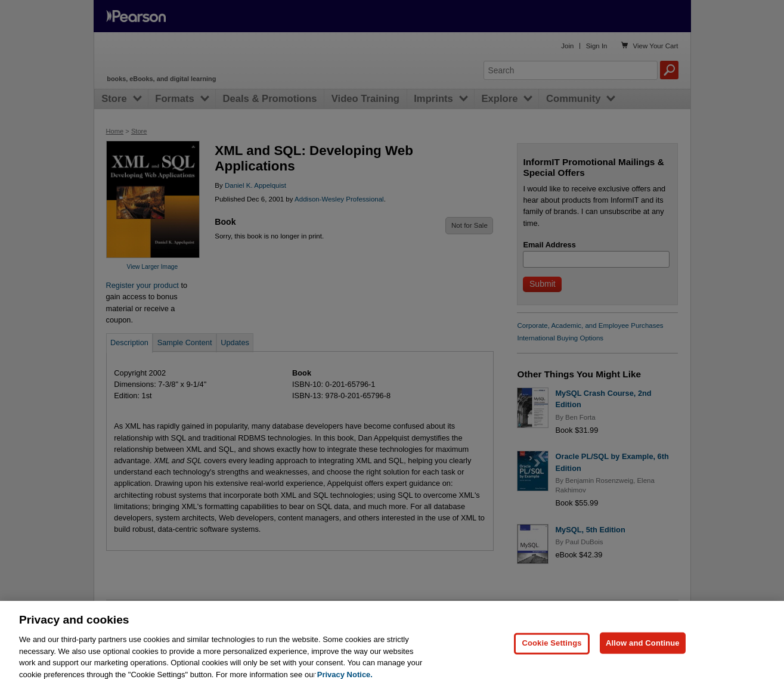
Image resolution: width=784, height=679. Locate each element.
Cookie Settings (551, 652)
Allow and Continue (643, 652)
